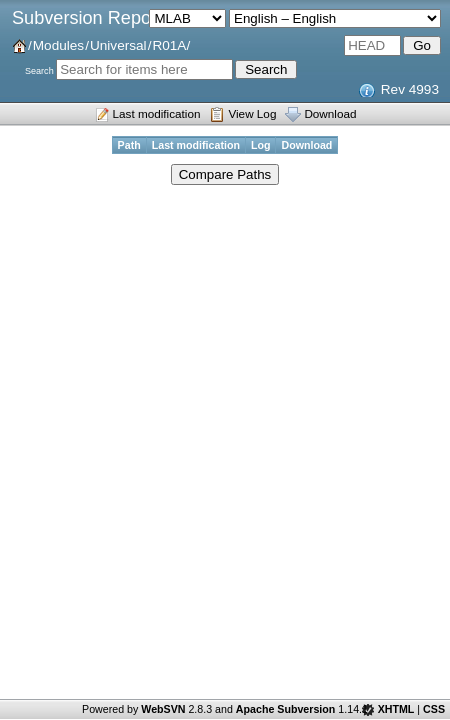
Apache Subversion (286, 709)
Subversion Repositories (110, 18)
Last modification (157, 113)
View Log (252, 113)
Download (330, 113)
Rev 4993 (410, 89)
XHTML (396, 709)
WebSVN (163, 709)
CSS (434, 709)
